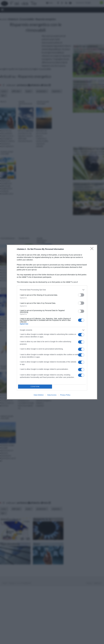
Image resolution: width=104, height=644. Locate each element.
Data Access (52, 395)
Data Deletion (39, 395)
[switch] (81, 295)
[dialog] (52, 322)
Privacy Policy (65, 395)
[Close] (93, 249)
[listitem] (52, 290)
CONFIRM (35, 387)
